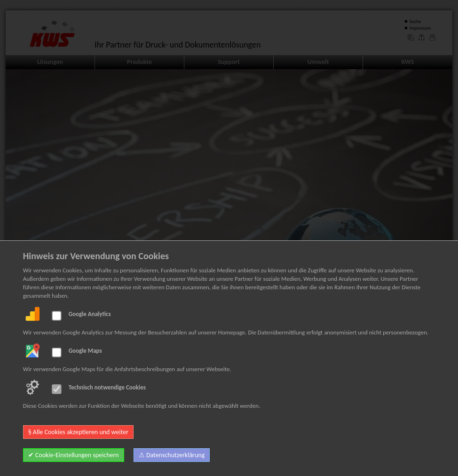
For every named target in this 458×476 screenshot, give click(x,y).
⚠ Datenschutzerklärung (172, 455)
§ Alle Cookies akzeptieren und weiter (78, 432)
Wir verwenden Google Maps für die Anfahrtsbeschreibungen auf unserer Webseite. (127, 369)
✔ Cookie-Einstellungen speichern (74, 455)
